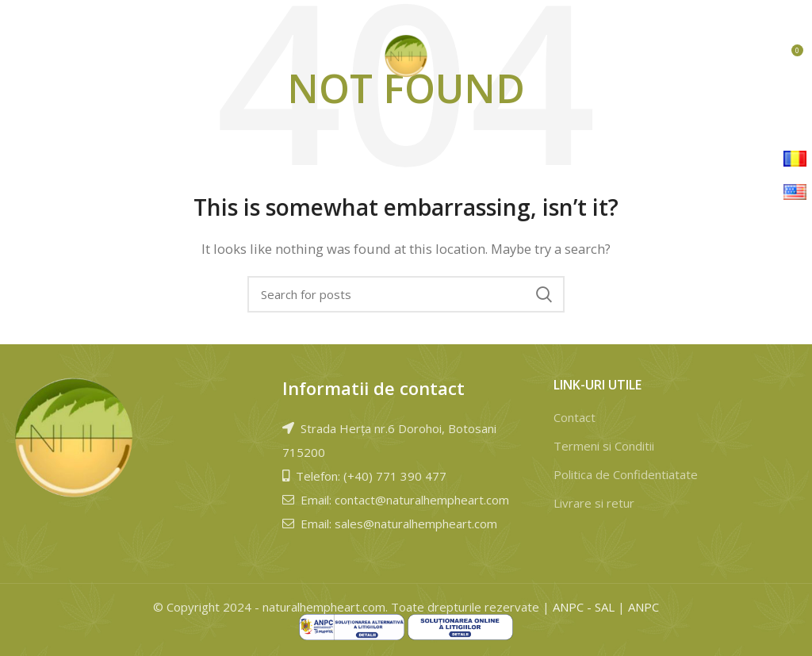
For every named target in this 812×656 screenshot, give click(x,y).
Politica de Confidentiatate (626, 474)
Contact (575, 417)
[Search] (406, 294)
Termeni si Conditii (604, 446)
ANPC (643, 607)
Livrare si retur (594, 503)
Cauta (543, 294)
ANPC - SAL (584, 607)
